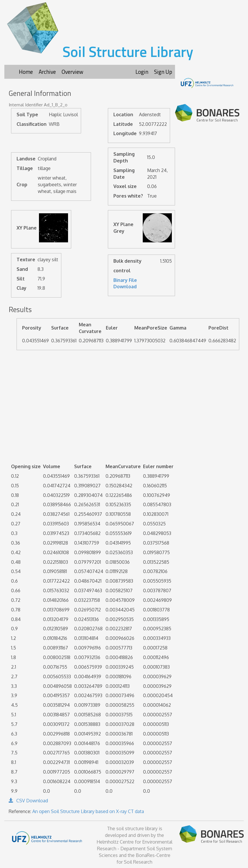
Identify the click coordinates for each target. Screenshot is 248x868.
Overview (72, 72)
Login (142, 72)
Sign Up (163, 72)
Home (26, 72)
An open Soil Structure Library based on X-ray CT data (88, 811)
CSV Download (28, 801)
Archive (47, 72)
